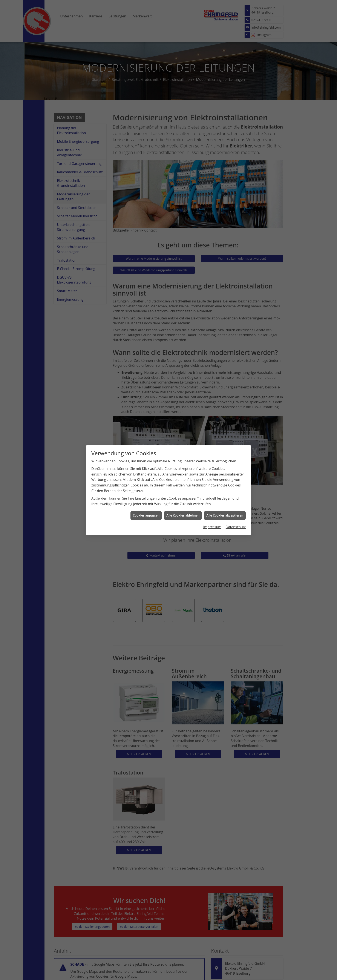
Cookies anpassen (146, 514)
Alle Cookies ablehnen (183, 514)
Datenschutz (236, 525)
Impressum (212, 525)
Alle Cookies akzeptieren (225, 514)
